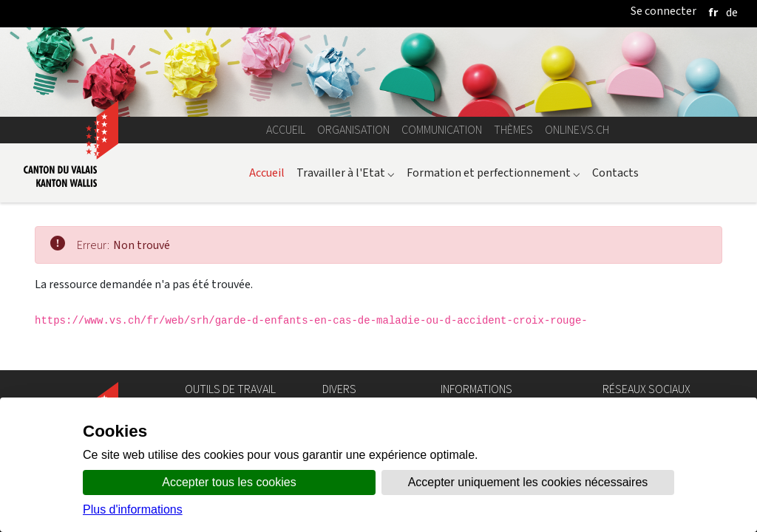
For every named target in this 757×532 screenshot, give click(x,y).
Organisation (353, 130)
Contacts (615, 173)
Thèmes (513, 130)
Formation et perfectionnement (493, 173)
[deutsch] (732, 12)
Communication (442, 130)
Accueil (286, 130)
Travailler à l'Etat (346, 173)
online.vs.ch (577, 130)
